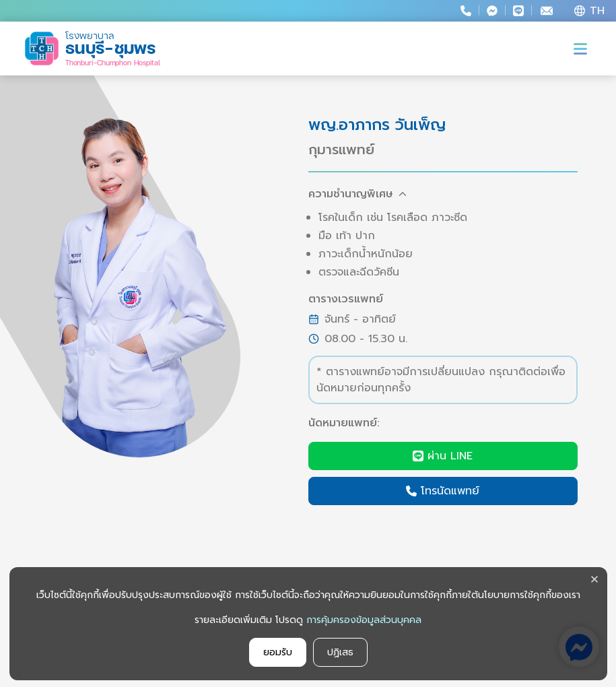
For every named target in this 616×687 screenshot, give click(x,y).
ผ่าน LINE (443, 456)
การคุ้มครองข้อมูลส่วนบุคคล (364, 620)
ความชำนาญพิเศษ (358, 194)
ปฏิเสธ (340, 652)
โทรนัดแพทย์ (443, 491)
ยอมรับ (278, 652)
